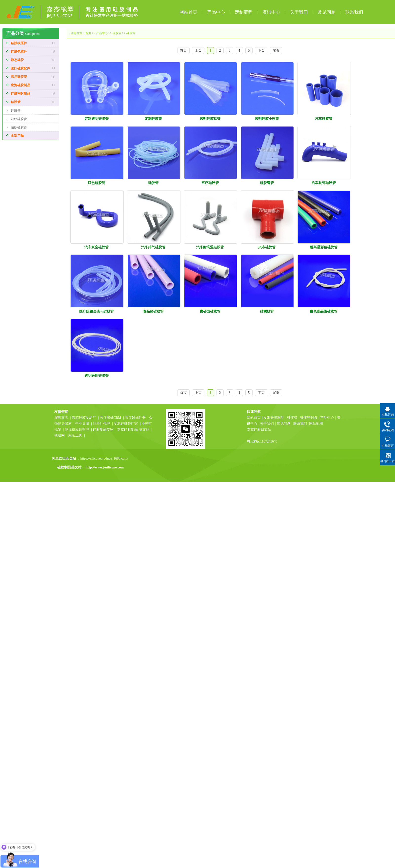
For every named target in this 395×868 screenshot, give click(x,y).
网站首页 (188, 12)
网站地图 (316, 424)
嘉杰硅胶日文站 (259, 430)
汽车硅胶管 (324, 119)
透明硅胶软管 (210, 119)
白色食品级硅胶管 (324, 311)
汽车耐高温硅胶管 (210, 247)
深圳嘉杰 (61, 418)
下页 (261, 51)
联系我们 (354, 12)
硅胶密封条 (309, 418)
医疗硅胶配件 (20, 68)
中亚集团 (82, 424)
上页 (198, 51)
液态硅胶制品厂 (84, 418)
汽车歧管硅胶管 (324, 183)
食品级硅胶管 (153, 311)
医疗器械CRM (110, 418)
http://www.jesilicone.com (105, 467)
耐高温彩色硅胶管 (324, 247)
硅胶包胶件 (19, 52)
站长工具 (75, 435)
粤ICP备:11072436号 (262, 441)
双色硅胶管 (97, 183)
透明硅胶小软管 (267, 119)
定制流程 (244, 12)
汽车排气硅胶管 (153, 247)
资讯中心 (271, 12)
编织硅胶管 (19, 127)
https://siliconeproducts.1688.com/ (105, 458)
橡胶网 (59, 435)
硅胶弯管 (267, 183)
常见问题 (327, 12)
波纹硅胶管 (19, 119)
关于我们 (299, 12)
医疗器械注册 (135, 418)
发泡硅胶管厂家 (126, 424)
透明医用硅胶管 (97, 376)
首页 (88, 33)
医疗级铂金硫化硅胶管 (97, 311)
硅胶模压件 (19, 43)
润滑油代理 (101, 424)
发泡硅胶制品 (20, 85)
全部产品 (17, 136)
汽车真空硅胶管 (97, 247)
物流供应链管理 (78, 430)
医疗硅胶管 (210, 183)
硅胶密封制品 (20, 94)
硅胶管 (16, 102)
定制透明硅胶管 (97, 119)
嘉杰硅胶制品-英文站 (133, 430)
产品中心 (216, 12)
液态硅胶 (17, 60)
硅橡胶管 (267, 311)
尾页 (276, 51)
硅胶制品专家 (103, 430)
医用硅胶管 (19, 77)
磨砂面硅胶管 (210, 311)
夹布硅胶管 (267, 247)
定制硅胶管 (153, 119)
